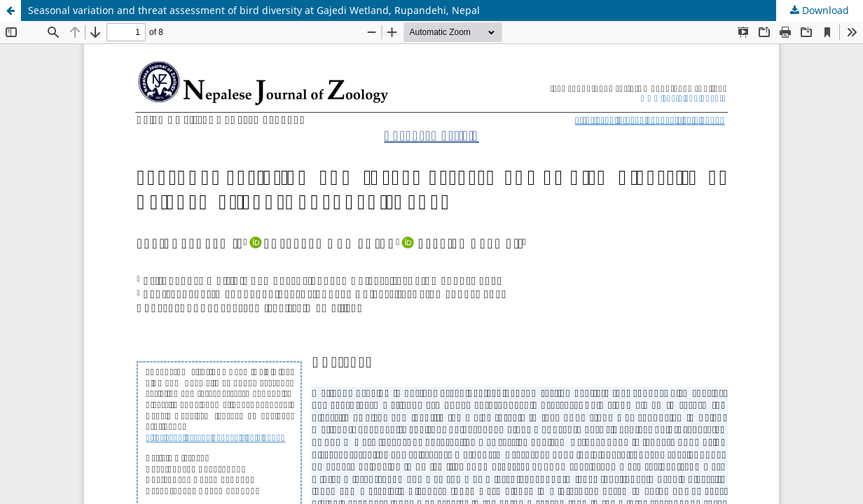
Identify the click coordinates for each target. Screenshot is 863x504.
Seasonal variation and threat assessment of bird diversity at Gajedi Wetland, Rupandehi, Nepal (254, 10)
